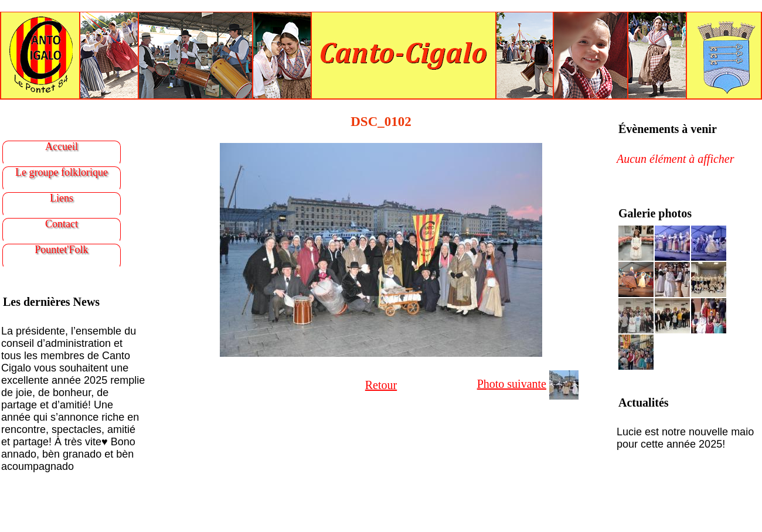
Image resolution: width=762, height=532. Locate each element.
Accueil (62, 146)
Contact (62, 224)
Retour (381, 385)
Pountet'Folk (61, 250)
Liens (62, 198)
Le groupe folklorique (62, 172)
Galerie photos (655, 213)
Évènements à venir (668, 129)
